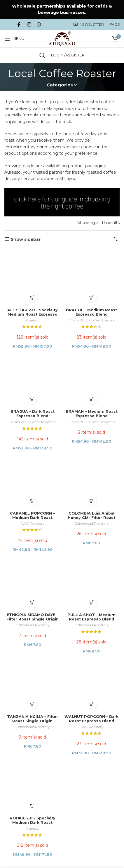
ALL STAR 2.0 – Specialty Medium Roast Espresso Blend (33, 264)
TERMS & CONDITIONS (64, 588)
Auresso (33, 270)
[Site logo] (62, 38)
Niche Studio (104, 706)
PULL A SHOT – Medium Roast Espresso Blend (91, 415)
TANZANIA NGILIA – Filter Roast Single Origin (33, 466)
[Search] (42, 55)
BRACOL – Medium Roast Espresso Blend (91, 262)
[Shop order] (115, 239)
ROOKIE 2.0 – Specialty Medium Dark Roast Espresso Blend (33, 519)
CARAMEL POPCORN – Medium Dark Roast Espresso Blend (32, 366)
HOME (14, 585)
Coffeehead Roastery (91, 372)
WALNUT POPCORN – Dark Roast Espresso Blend (91, 466)
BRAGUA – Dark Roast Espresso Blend (33, 312)
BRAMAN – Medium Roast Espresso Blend (92, 312)
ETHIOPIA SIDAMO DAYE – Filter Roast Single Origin (33, 415)
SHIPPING (95, 585)
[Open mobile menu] (14, 39)
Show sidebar (26, 239)
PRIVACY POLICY (35, 588)
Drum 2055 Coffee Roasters (92, 270)
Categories (60, 85)
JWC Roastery (33, 372)
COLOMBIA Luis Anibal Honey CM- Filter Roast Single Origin (91, 366)
